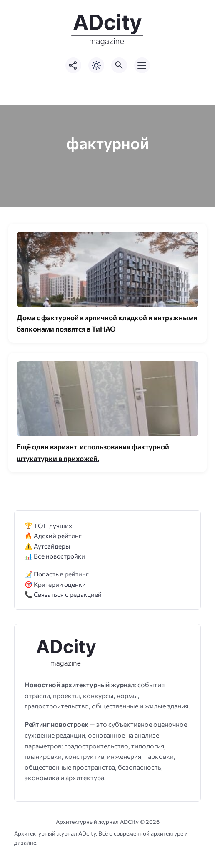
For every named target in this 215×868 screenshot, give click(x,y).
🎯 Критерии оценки (55, 584)
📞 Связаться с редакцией (63, 594)
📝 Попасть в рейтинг (57, 574)
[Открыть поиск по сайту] (119, 65)
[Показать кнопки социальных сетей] (73, 65)
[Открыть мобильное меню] (142, 65)
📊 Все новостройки (55, 556)
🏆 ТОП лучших (48, 525)
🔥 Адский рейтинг (53, 535)
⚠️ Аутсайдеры (47, 546)
